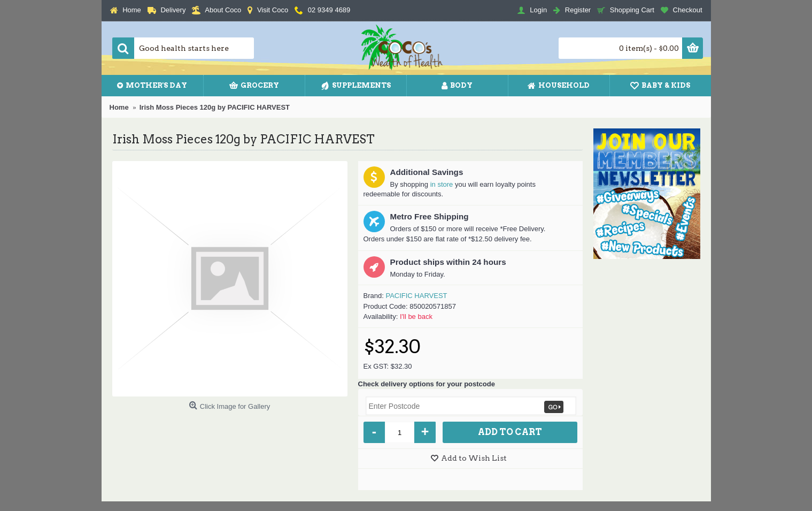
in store (442, 184)
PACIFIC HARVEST (416, 296)
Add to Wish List (474, 458)
